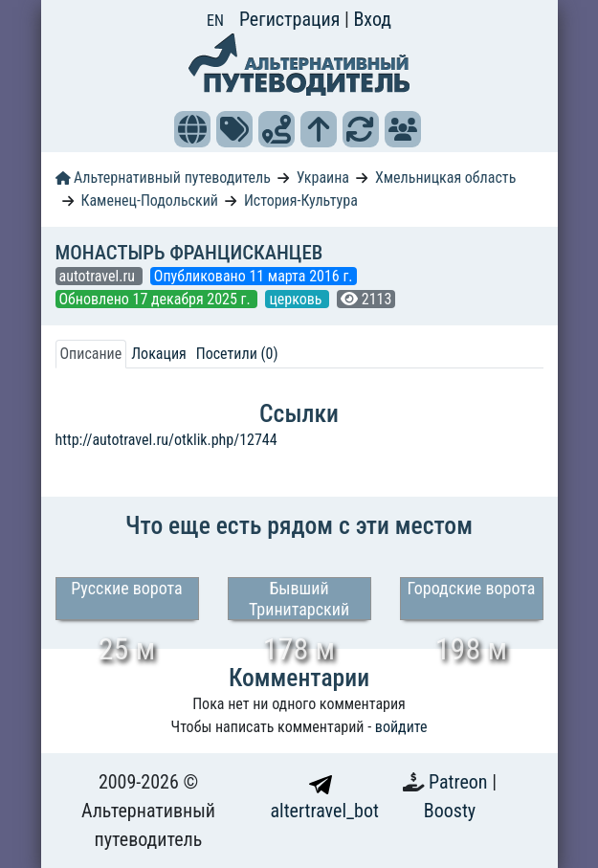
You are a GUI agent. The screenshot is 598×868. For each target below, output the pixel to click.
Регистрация (292, 19)
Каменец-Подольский (149, 200)
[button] (192, 129)
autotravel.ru (99, 276)
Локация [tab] (159, 354)
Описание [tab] (91, 354)
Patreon (460, 782)
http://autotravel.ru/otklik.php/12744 (166, 440)
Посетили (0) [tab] (237, 354)
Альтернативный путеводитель (163, 178)
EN (215, 21)
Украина (323, 178)
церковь (297, 299)
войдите (401, 727)
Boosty (450, 811)
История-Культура (301, 200)
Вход (372, 19)
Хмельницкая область (445, 178)
